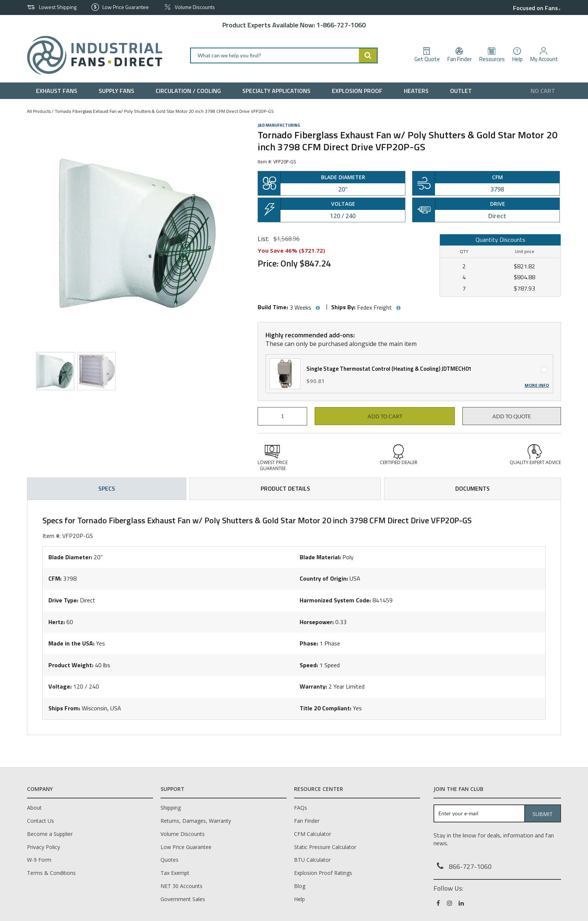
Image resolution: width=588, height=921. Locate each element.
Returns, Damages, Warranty (196, 821)
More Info (537, 385)
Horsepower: (317, 622)
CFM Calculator (313, 834)
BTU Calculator (312, 860)
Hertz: (57, 622)
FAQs (301, 808)
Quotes (169, 860)
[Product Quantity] (282, 416)
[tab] (294, 617)
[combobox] (284, 55)
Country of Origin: (324, 578)
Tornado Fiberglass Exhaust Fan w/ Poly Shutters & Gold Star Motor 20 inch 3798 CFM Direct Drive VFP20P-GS (164, 111)
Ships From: (64, 708)
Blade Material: (320, 557)
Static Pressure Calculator (325, 847)
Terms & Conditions (51, 873)
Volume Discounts (183, 834)
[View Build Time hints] (318, 308)
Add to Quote (512, 416)
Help (299, 899)
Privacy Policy (43, 847)
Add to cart (385, 416)
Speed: (309, 665)
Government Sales (183, 899)
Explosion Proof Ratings (323, 873)
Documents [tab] (472, 488)
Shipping (171, 808)
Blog (300, 886)
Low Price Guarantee (186, 847)
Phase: (309, 643)
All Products (39, 111)
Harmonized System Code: (335, 600)
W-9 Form (39, 860)
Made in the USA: (71, 643)
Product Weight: (71, 665)
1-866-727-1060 (341, 25)
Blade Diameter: (70, 557)
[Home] (92, 55)
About (34, 808)
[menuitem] (58, 91)
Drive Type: (63, 600)
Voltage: (60, 686)
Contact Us (40, 821)
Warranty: (313, 686)
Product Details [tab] (285, 488)
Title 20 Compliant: (325, 708)
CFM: (55, 578)
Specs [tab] (107, 488)
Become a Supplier (50, 834)
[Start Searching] (368, 55)
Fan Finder (307, 821)
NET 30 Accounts (181, 886)
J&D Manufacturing (279, 125)
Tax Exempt (175, 873)
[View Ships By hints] (398, 308)
